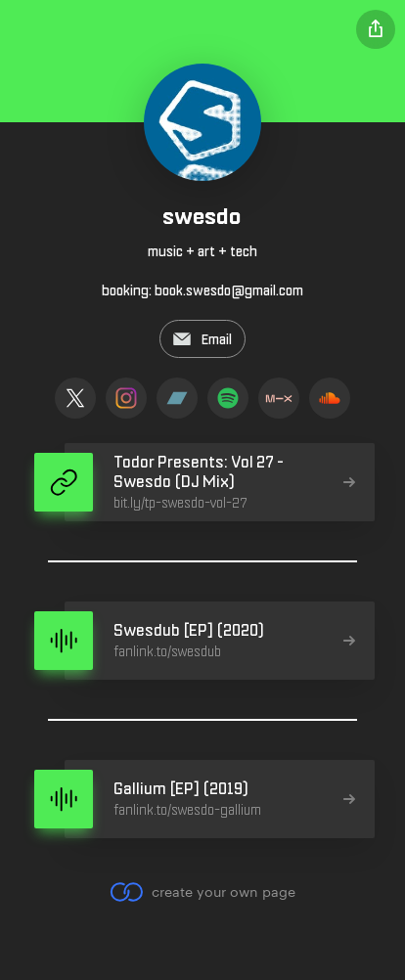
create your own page (202, 892)
